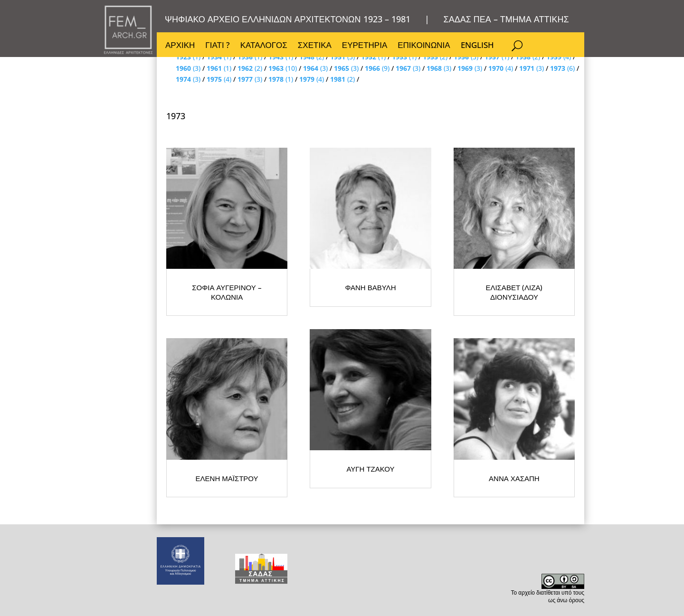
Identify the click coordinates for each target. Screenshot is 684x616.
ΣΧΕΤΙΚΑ (315, 46)
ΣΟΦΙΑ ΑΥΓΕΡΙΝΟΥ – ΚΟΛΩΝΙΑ (261, 356)
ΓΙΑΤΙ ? (217, 46)
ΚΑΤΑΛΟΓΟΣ (264, 46)
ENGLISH (477, 46)
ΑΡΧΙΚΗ (180, 46)
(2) (250, 68)
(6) (562, 68)
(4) (501, 68)
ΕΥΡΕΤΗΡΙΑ (365, 46)
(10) (283, 68)
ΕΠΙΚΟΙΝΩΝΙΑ (424, 46)
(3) (188, 68)
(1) (219, 68)
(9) (377, 68)
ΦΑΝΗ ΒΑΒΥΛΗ (451, 356)
